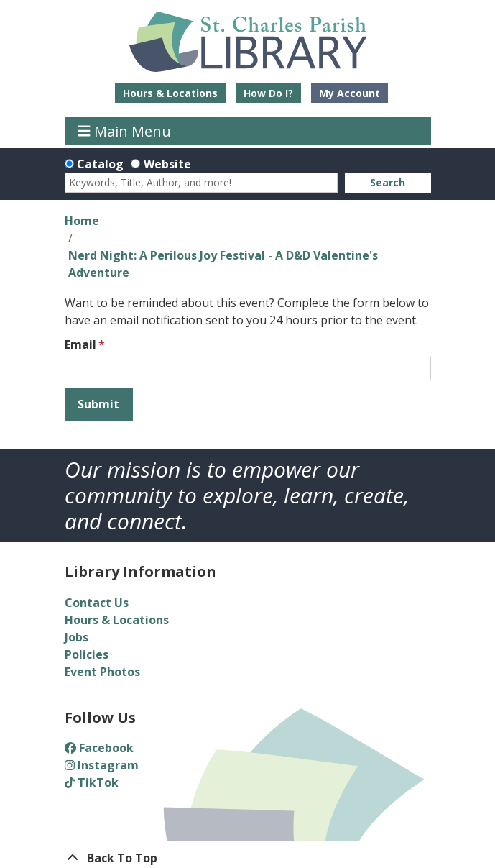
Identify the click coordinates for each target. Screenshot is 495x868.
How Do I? (268, 93)
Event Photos (102, 672)
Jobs (77, 637)
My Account (350, 93)
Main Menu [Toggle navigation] (124, 131)
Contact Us (97, 603)
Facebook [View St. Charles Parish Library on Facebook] (99, 748)
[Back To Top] (248, 858)
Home (82, 221)
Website (167, 164)
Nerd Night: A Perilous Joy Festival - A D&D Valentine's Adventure (223, 264)
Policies (87, 654)
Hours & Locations (170, 93)
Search (388, 182)
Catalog (100, 164)
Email (80, 344)
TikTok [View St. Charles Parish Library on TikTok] (92, 782)
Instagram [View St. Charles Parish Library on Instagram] (102, 765)
